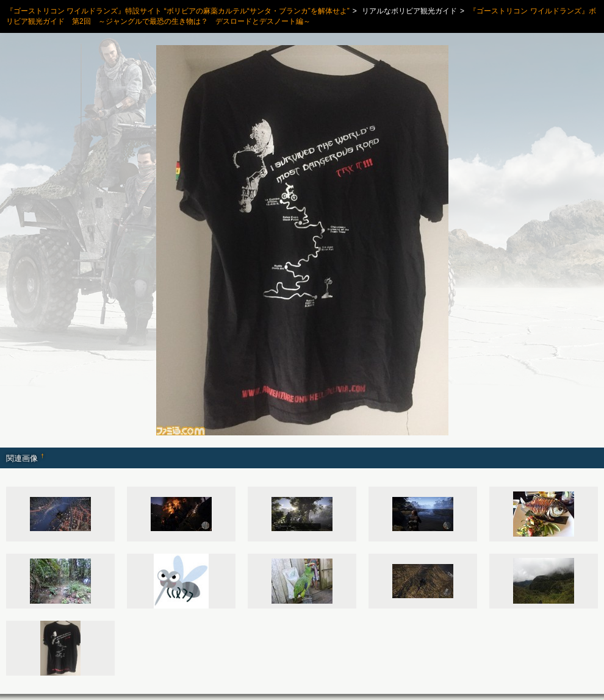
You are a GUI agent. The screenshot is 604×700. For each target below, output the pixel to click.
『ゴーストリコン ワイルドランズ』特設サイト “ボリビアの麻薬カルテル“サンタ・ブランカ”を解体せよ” (178, 11)
